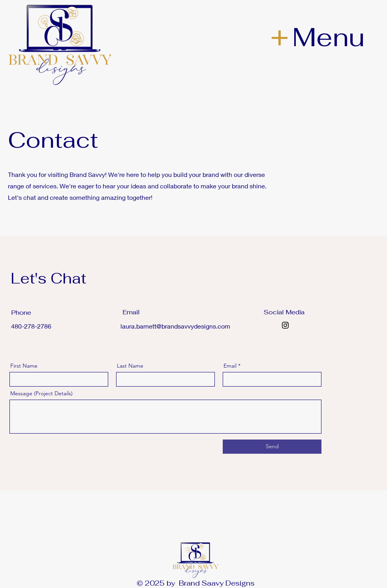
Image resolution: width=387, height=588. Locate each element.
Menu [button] (328, 37)
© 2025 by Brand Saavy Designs (196, 583)
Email (230, 366)
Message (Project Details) (41, 393)
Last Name (130, 366)
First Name (24, 366)
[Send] (272, 447)
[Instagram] (285, 325)
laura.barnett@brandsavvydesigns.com (175, 326)
